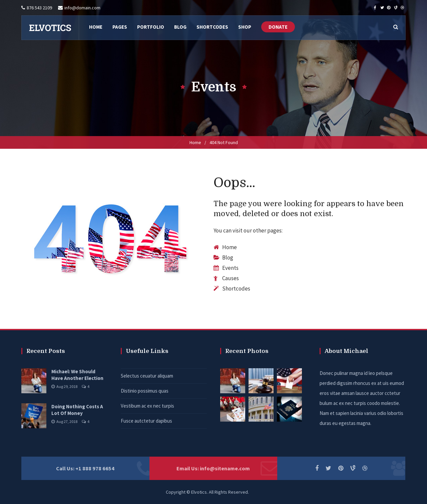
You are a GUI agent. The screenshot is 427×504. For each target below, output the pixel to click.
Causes (231, 278)
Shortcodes (236, 289)
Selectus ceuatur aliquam (147, 376)
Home (195, 142)
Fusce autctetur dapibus (146, 421)
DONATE (278, 27)
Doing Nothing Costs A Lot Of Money (77, 410)
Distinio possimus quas (145, 391)
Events (230, 268)
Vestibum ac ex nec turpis (147, 406)
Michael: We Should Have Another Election (77, 375)
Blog (228, 258)
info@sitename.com (225, 468)
